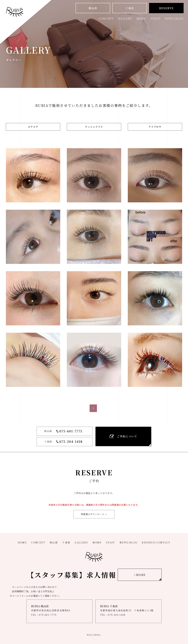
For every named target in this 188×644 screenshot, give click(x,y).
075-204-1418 (71, 441)
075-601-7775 (71, 431)
